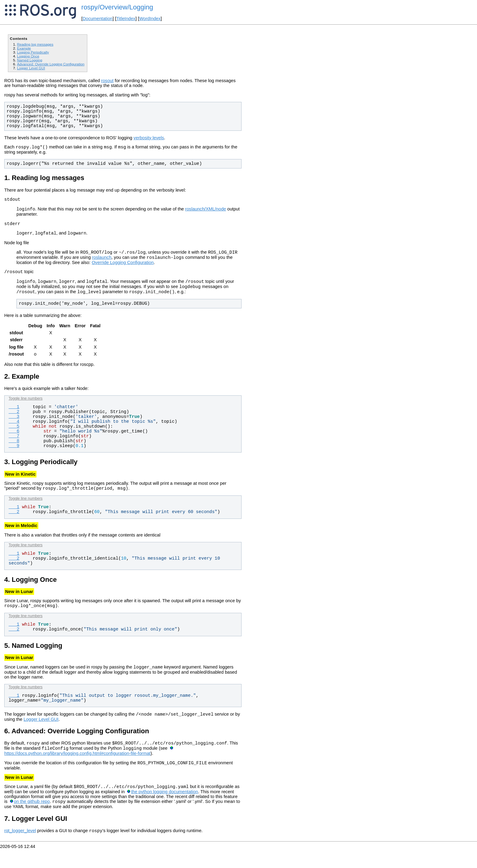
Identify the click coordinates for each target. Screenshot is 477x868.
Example (24, 48)
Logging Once (28, 56)
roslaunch (102, 264)
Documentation (97, 19)
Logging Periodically (33, 52)
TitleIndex (126, 19)
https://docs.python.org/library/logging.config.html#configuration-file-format (77, 769)
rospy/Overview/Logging (117, 7)
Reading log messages (35, 44)
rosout (108, 81)
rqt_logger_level (20, 850)
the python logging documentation (165, 809)
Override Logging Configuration (123, 269)
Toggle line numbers (25, 408)
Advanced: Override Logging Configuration (51, 64)
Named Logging (30, 60)
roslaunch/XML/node (206, 212)
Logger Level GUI (31, 68)
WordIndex (150, 19)
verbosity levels (149, 138)
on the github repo (32, 820)
